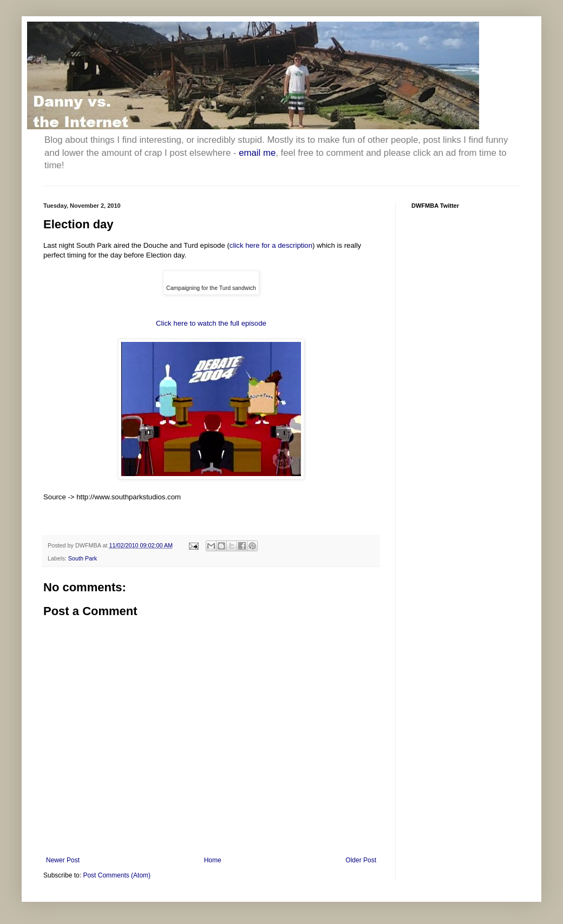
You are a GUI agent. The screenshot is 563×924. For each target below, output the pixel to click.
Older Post (361, 860)
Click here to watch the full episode (211, 323)
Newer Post (63, 860)
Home (213, 860)
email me (257, 153)
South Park (83, 558)
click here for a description (271, 245)
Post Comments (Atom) (117, 875)
